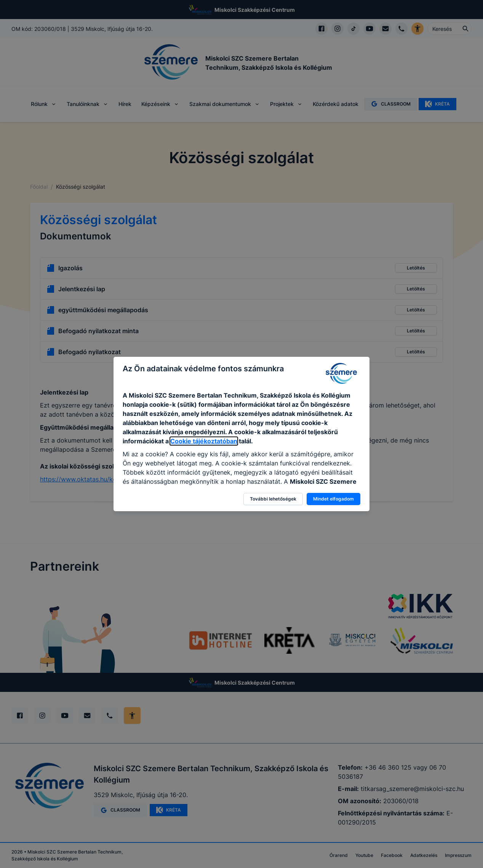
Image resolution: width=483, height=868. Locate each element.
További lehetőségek (273, 499)
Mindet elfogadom (333, 499)
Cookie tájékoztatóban (204, 441)
